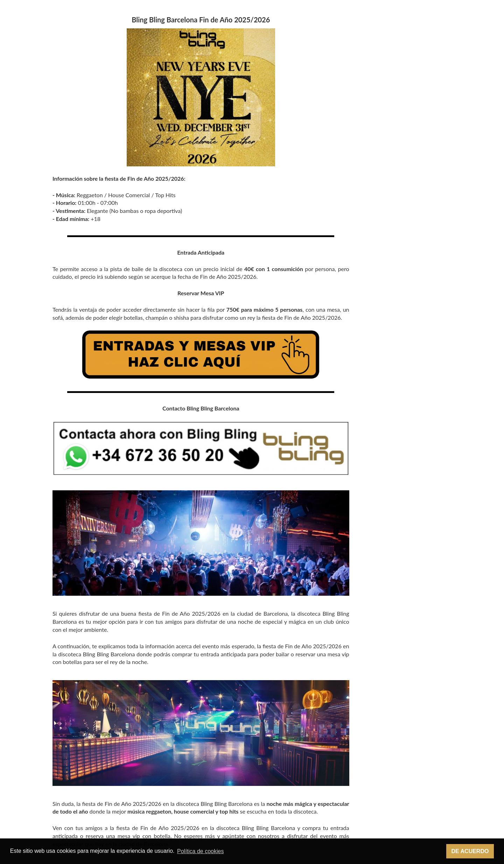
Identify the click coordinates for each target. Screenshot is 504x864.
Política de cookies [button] (200, 851)
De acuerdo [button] (470, 851)
